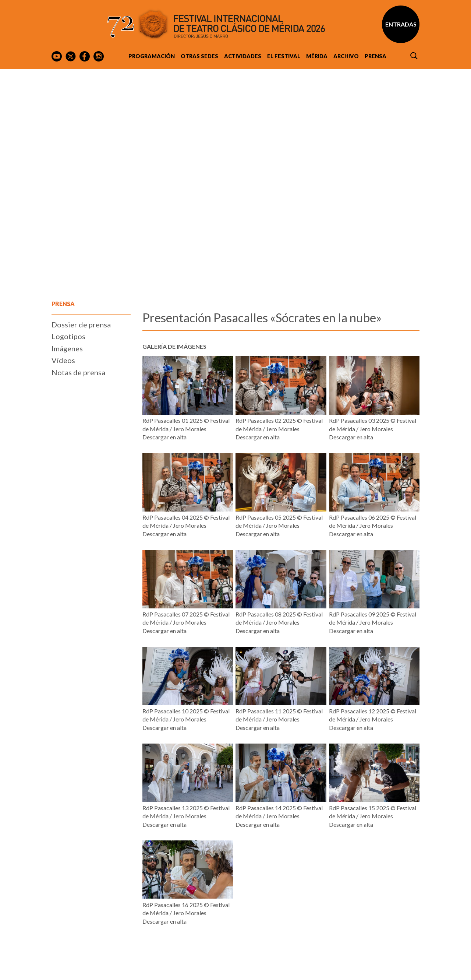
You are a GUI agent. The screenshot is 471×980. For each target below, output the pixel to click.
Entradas (401, 24)
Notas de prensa (78, 372)
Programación (152, 56)
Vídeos (63, 360)
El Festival (284, 56)
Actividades (243, 56)
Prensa (376, 56)
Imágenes (67, 348)
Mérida (317, 56)
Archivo (346, 56)
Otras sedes (199, 56)
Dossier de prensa (81, 324)
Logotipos (68, 336)
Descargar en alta (164, 437)
